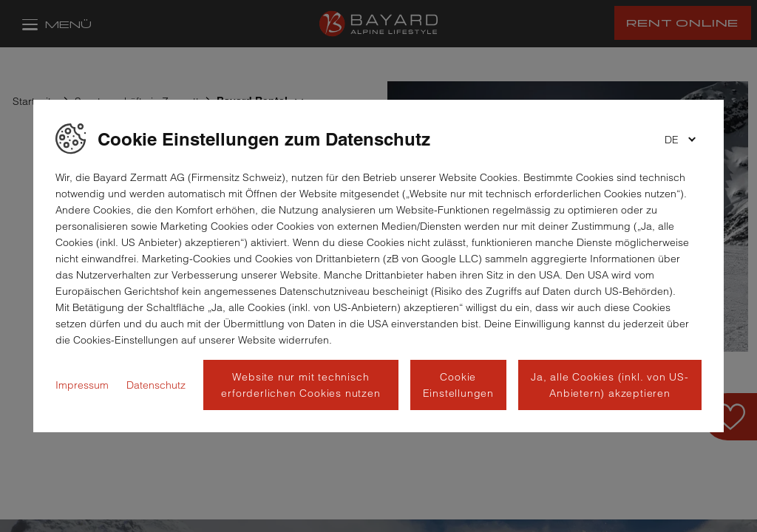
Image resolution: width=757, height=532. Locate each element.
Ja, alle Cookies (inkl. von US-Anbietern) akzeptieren (610, 385)
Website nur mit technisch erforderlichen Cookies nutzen (301, 385)
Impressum (82, 385)
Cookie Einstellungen (458, 385)
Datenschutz (156, 385)
